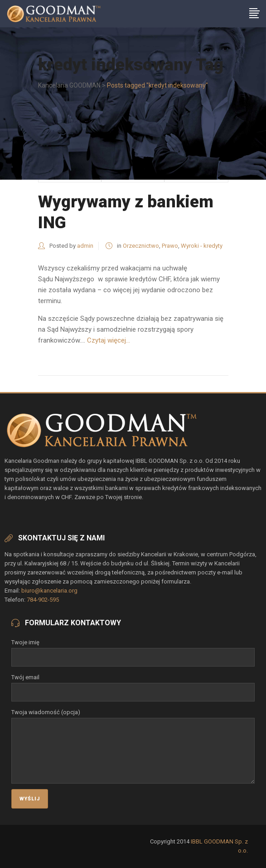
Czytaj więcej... (109, 340)
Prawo (170, 246)
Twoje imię (133, 650)
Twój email (133, 685)
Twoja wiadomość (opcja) (133, 718)
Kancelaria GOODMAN (69, 85)
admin (85, 246)
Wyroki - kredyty (202, 246)
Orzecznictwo (141, 246)
